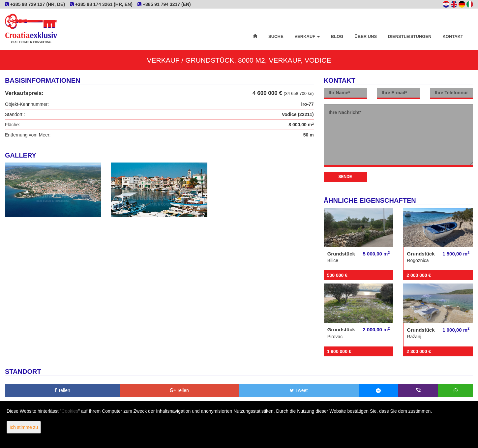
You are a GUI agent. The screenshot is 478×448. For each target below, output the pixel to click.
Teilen (62, 390)
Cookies (70, 411)
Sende (345, 177)
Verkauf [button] (307, 36)
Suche (276, 36)
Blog (337, 36)
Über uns (366, 36)
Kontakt (453, 36)
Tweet (299, 390)
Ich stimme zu (24, 427)
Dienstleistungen (410, 36)
